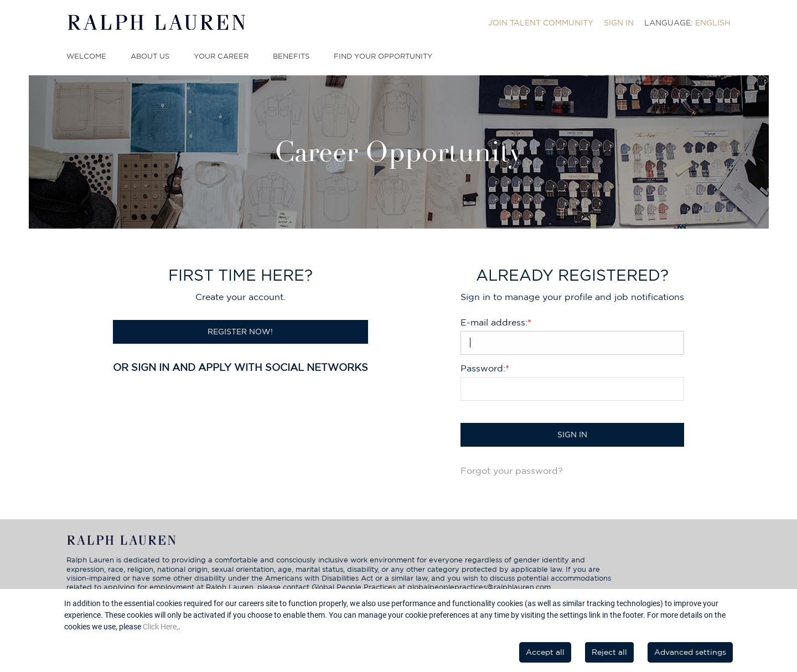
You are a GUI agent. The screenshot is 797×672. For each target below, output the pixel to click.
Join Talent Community (541, 23)
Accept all (545, 652)
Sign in (619, 23)
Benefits (291, 56)
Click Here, (161, 627)
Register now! (240, 332)
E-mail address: (496, 322)
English (713, 23)
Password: (485, 368)
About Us (150, 56)
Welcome (86, 56)
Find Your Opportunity (383, 56)
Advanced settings (690, 652)
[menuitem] (541, 23)
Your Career (221, 56)
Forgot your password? (512, 471)
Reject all (609, 652)
